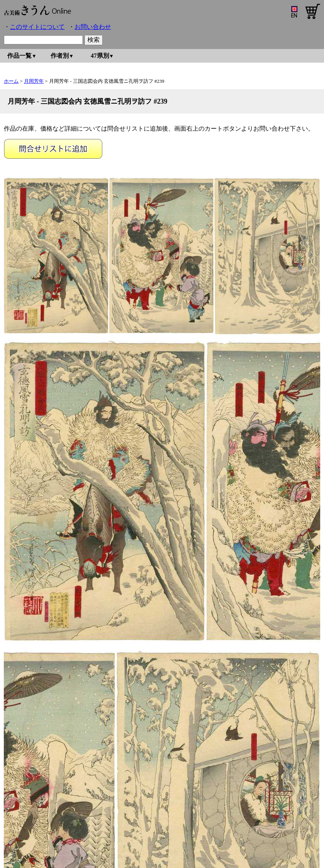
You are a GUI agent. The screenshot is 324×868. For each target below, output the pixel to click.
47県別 (100, 56)
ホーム (11, 81)
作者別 (60, 56)
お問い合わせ (93, 27)
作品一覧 (19, 56)
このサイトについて (37, 27)
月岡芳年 (34, 81)
